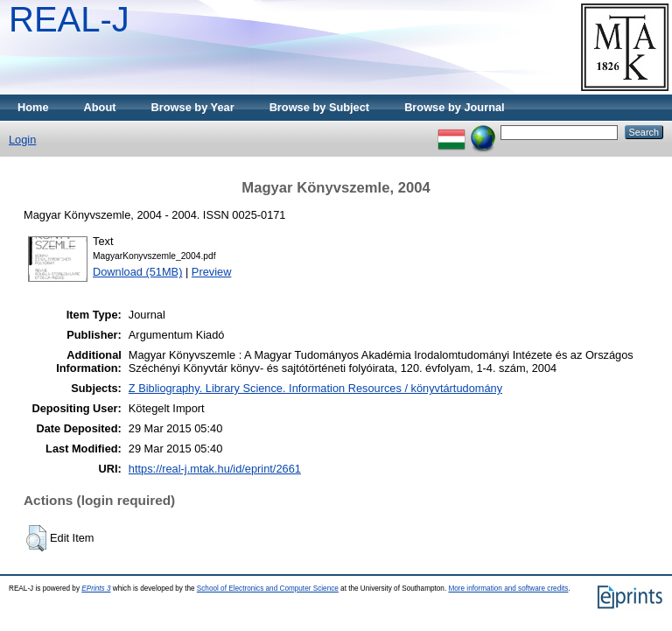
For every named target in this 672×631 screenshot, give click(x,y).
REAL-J (69, 19)
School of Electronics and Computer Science (268, 589)
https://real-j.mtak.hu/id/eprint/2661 (215, 469)
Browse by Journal (455, 107)
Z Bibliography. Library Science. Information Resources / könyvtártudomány (315, 388)
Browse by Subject (320, 107)
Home (33, 107)
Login (22, 140)
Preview (212, 272)
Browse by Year (193, 107)
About (100, 107)
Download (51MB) (137, 272)
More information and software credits (508, 589)
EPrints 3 (96, 589)
